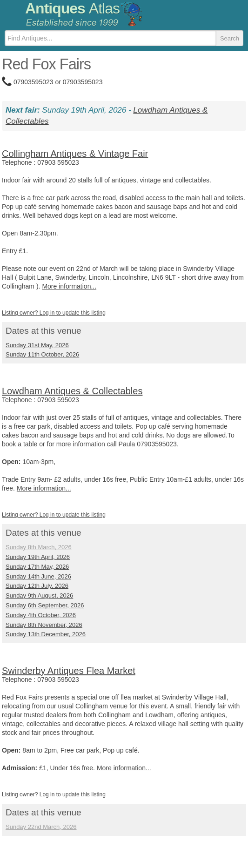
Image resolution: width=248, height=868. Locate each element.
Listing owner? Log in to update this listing (54, 313)
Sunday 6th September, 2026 (45, 605)
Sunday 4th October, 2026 (41, 615)
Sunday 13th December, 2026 (46, 634)
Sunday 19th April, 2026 (38, 557)
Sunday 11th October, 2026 (42, 354)
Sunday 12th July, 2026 (37, 586)
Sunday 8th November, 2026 (44, 625)
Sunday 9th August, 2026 (39, 595)
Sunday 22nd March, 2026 (41, 827)
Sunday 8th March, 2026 (39, 547)
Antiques (72, 8)
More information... (69, 286)
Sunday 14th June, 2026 (38, 576)
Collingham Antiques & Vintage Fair (75, 154)
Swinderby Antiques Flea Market (69, 671)
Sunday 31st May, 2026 (37, 345)
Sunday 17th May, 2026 (37, 567)
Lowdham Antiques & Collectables (72, 391)
